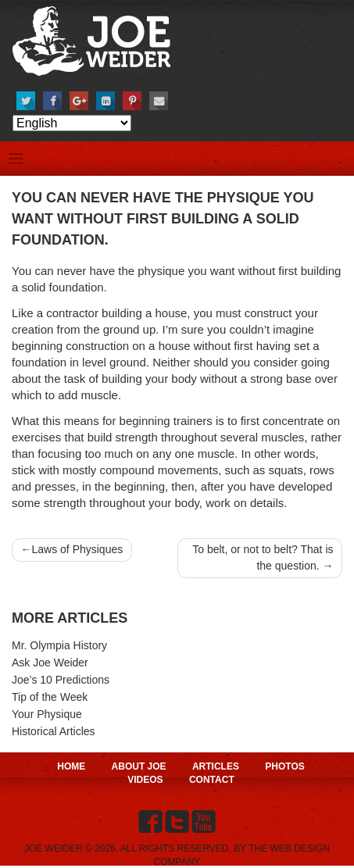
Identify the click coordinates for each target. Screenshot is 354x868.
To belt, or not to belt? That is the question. (263, 557)
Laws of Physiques (78, 549)
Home (71, 766)
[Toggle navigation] (16, 159)
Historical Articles (54, 731)
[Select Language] (72, 123)
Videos (145, 780)
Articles (216, 766)
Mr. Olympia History (59, 645)
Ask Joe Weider (50, 663)
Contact (212, 780)
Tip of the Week (50, 697)
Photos (284, 766)
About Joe (139, 766)
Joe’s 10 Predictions (61, 680)
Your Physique (47, 714)
